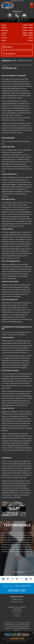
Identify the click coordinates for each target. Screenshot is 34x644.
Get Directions (9, 53)
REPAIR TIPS (22, 60)
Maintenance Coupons (17, 602)
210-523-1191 (6, 65)
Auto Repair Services (17, 599)
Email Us (8, 47)
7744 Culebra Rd (18, 65)
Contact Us (17, 616)
